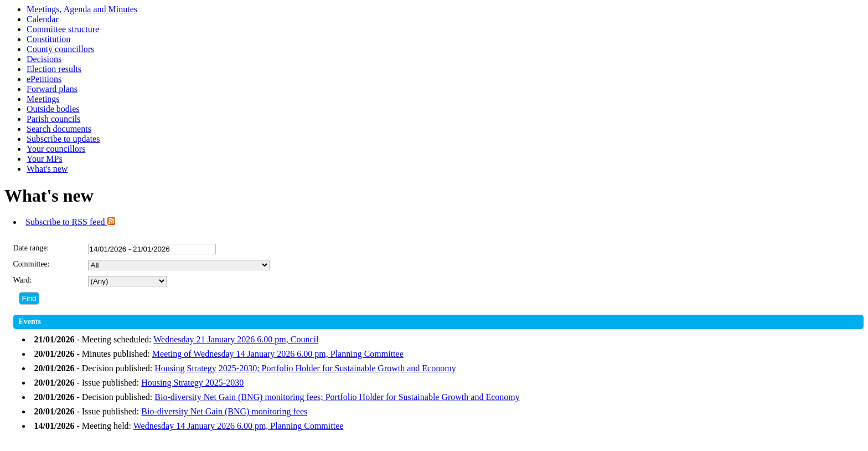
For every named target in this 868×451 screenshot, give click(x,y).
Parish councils (53, 119)
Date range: (31, 248)
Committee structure (63, 29)
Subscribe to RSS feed (70, 222)
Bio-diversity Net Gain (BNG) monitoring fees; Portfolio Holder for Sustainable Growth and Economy (337, 397)
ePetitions (44, 79)
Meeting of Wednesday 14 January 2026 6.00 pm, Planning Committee (278, 354)
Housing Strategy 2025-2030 (192, 383)
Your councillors (56, 149)
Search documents (59, 129)
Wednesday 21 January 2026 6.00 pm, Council (236, 339)
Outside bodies (53, 109)
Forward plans (52, 89)
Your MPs (45, 159)
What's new (47, 169)
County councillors (60, 49)
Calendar (43, 19)
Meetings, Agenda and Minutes (82, 9)
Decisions (44, 59)
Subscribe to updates (63, 139)
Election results (54, 69)
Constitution (48, 39)
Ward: (23, 280)
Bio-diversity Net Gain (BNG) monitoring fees (224, 411)
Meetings (43, 99)
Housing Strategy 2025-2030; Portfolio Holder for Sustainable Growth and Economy (305, 368)
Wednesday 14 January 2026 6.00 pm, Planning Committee (239, 426)
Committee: (32, 264)
